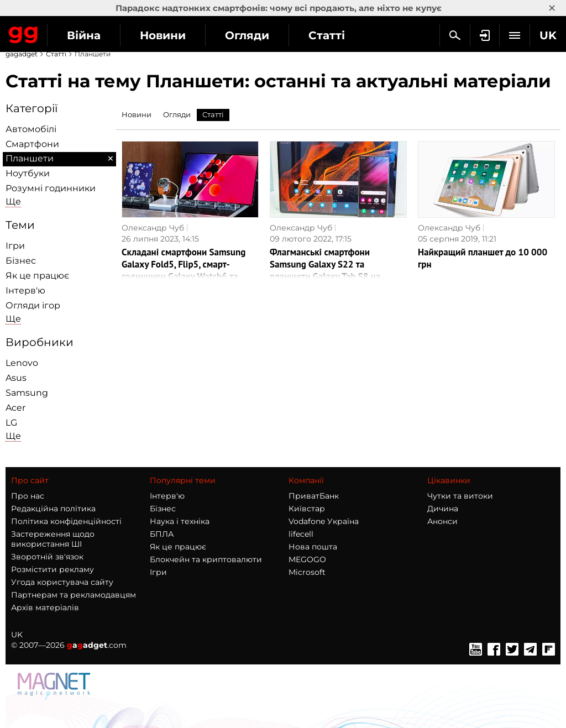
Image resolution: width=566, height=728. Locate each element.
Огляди (247, 35)
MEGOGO (307, 559)
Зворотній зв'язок (47, 557)
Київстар (307, 509)
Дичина (443, 509)
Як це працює (37, 276)
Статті (327, 35)
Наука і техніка (180, 521)
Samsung (27, 393)
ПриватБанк (314, 496)
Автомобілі (31, 129)
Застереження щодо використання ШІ (53, 539)
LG (11, 423)
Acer (15, 408)
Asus (16, 378)
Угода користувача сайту (62, 582)
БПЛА (162, 534)
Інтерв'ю (25, 290)
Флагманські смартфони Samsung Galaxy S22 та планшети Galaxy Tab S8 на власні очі (325, 270)
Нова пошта (313, 547)
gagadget (22, 54)
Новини (163, 35)
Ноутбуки (28, 173)
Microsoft (307, 572)
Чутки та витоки (460, 496)
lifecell (301, 534)
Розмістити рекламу (53, 569)
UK (17, 635)
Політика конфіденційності (66, 521)
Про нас (28, 496)
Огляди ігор (33, 305)
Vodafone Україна (324, 521)
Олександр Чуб (153, 228)
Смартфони (32, 144)
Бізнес (21, 261)
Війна (84, 35)
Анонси (442, 521)
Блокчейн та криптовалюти (206, 559)
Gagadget (23, 33)
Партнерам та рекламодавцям (74, 595)
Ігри (15, 246)
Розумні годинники (51, 188)
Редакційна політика (53, 509)
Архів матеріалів (45, 607)
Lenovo (22, 363)
